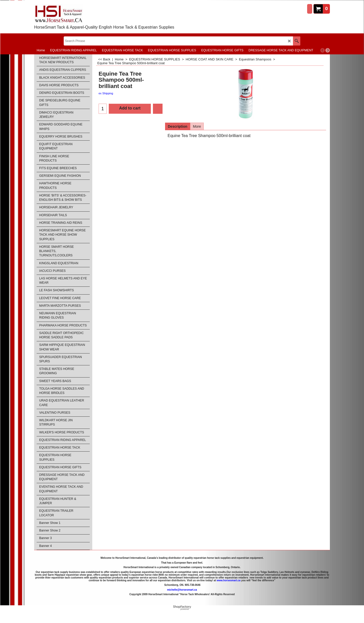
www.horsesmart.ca (229, 580)
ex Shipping (106, 93)
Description (178, 126)
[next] (328, 50)
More (197, 126)
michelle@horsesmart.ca (182, 590)
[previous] (323, 50)
